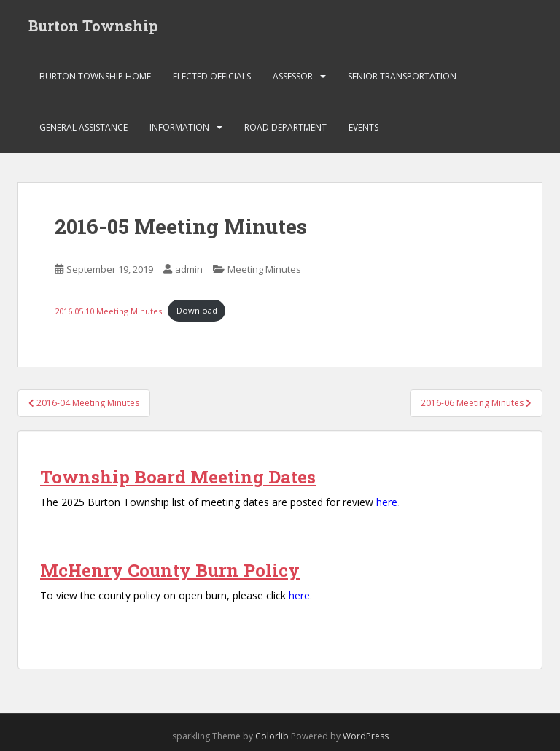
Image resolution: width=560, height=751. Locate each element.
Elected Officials (212, 76)
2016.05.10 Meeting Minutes (108, 310)
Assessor (293, 76)
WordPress (366, 736)
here (387, 502)
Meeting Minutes (264, 269)
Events (363, 127)
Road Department (285, 127)
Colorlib (272, 736)
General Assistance (83, 127)
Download (197, 310)
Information (179, 127)
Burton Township (93, 26)
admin (189, 269)
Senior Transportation (402, 76)
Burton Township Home (95, 76)
